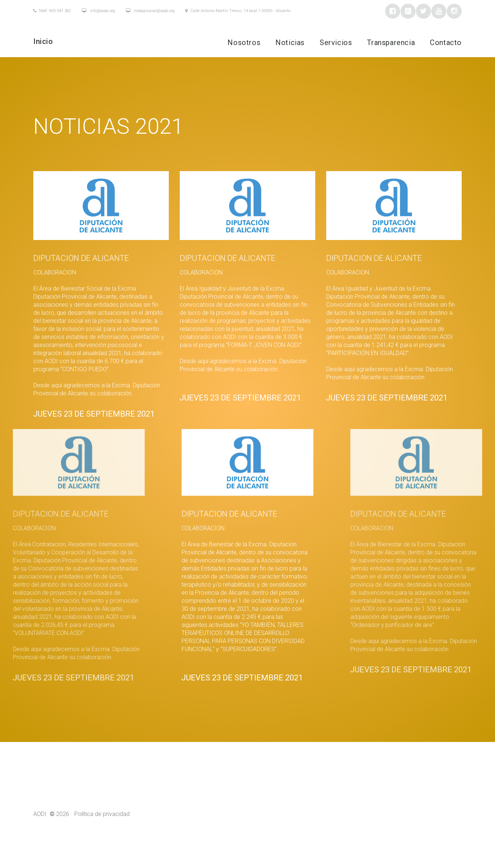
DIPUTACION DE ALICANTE (72, 258)
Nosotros (244, 43)
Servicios (336, 43)
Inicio (43, 41)
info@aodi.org (98, 11)
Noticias (290, 43)
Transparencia (391, 43)
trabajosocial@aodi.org (150, 11)
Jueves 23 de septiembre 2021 (85, 420)
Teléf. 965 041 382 (52, 11)
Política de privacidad (102, 827)
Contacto (446, 43)
